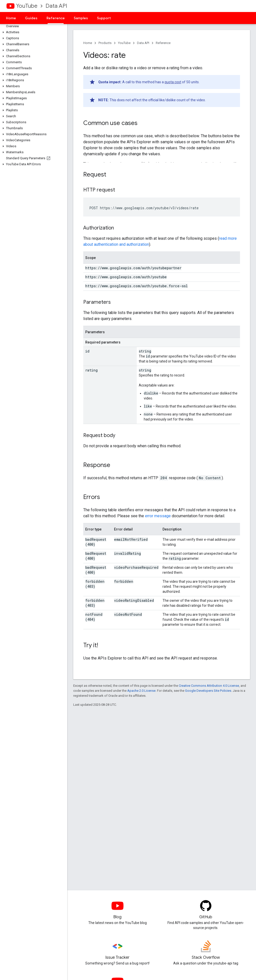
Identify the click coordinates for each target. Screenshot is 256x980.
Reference (163, 43)
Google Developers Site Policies (208, 691)
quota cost (173, 82)
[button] (33, 32)
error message (158, 516)
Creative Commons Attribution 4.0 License (209, 686)
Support (104, 18)
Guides (31, 18)
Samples (81, 18)
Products (105, 43)
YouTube (27, 6)
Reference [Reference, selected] (56, 18)
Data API (56, 6)
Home (11, 18)
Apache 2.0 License (141, 691)
